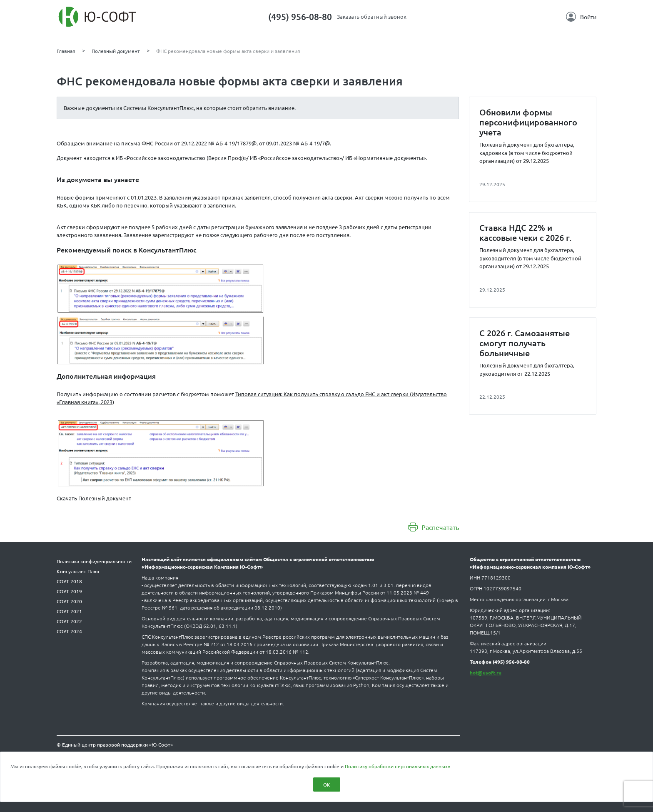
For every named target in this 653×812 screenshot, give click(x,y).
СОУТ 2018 (69, 581)
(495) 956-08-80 (300, 16)
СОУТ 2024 (69, 631)
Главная (66, 51)
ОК (327, 785)
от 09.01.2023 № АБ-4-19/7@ (294, 143)
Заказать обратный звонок (372, 16)
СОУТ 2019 (69, 591)
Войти (581, 17)
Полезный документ (116, 51)
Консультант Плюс (79, 571)
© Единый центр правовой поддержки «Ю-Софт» (115, 745)
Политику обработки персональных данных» (398, 766)
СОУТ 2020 (69, 601)
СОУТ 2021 (69, 611)
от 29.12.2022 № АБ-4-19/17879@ (215, 143)
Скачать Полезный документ (94, 498)
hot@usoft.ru (486, 672)
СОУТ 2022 (69, 621)
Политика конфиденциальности (94, 561)
